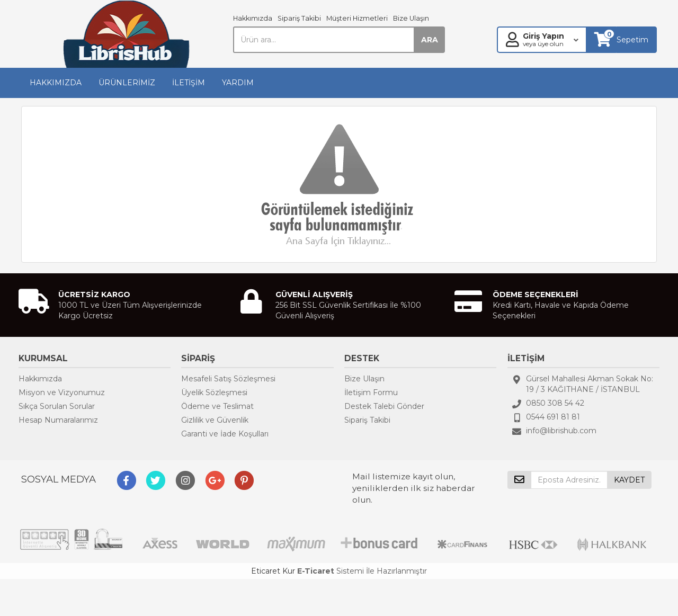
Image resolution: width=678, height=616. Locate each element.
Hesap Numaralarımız (58, 420)
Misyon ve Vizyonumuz (62, 392)
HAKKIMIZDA (56, 83)
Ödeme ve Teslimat (217, 406)
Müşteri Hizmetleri (357, 18)
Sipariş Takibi (299, 18)
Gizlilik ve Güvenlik (215, 420)
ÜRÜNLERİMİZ (127, 83)
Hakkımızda (253, 18)
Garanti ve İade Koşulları (225, 434)
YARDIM (238, 83)
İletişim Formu (371, 392)
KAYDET (629, 480)
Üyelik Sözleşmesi (214, 392)
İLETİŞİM (189, 83)
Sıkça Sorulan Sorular (57, 406)
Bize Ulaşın (411, 18)
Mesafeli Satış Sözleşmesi (228, 379)
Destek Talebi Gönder (384, 406)
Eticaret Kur (273, 571)
